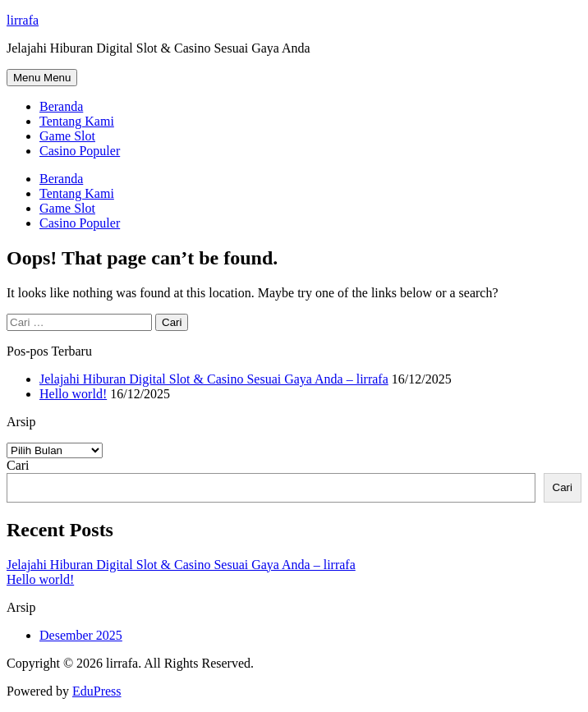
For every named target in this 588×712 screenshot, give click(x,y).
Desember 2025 (81, 635)
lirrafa (23, 20)
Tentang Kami (77, 121)
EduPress (97, 691)
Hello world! (73, 394)
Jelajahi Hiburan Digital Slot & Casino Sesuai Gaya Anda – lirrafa (214, 379)
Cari (18, 465)
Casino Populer (80, 151)
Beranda (61, 106)
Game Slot (67, 136)
